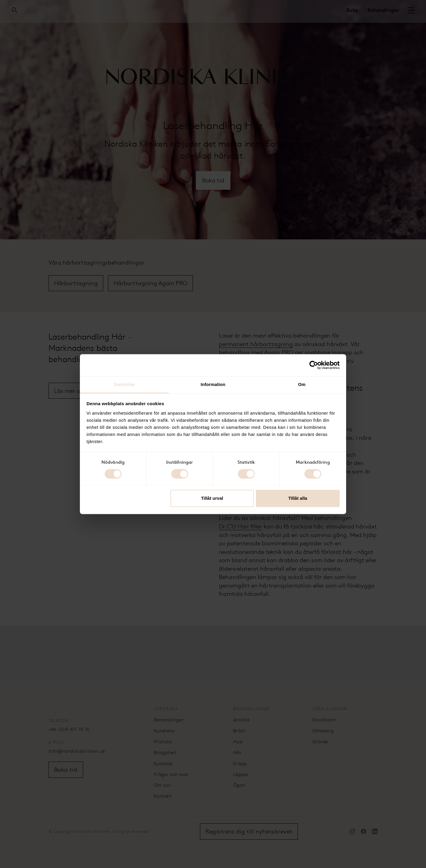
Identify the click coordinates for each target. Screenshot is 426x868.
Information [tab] (213, 384)
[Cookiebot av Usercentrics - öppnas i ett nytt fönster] (314, 365)
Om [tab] (302, 384)
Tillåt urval (212, 498)
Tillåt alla (298, 498)
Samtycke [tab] (124, 384)
